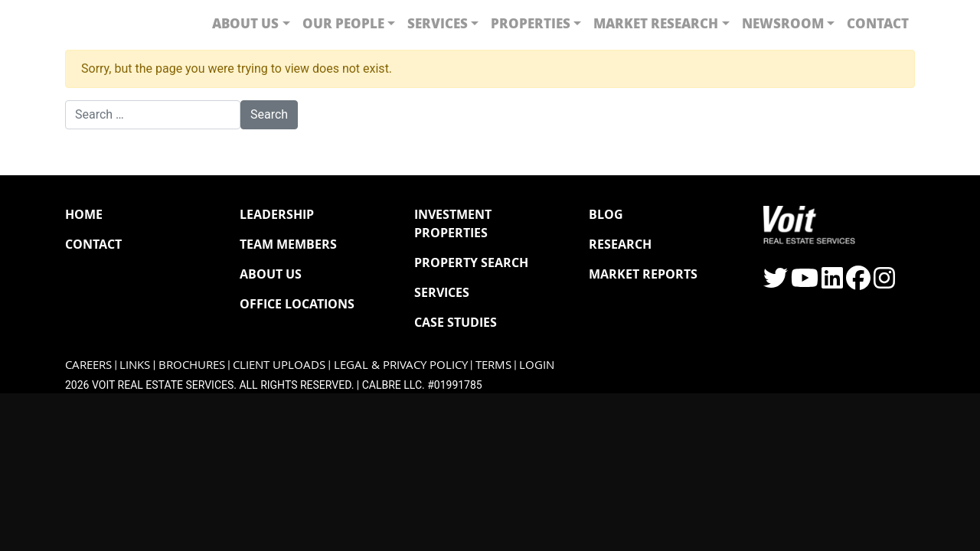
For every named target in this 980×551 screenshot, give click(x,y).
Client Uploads (279, 365)
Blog (606, 214)
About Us (271, 274)
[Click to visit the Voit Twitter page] (776, 283)
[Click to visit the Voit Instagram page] (884, 283)
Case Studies (456, 322)
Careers (88, 365)
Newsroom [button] (783, 23)
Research (620, 244)
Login (537, 365)
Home (84, 214)
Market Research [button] (656, 23)
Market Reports (643, 274)
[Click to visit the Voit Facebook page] (858, 283)
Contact (878, 23)
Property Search (471, 262)
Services (442, 292)
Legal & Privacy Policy (401, 365)
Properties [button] (531, 23)
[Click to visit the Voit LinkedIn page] (832, 283)
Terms (493, 365)
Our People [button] (343, 23)
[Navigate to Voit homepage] (111, 23)
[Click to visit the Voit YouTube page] (805, 283)
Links (135, 365)
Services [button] (438, 23)
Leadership (277, 214)
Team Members (288, 244)
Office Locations (297, 304)
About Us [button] (245, 23)
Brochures (192, 365)
